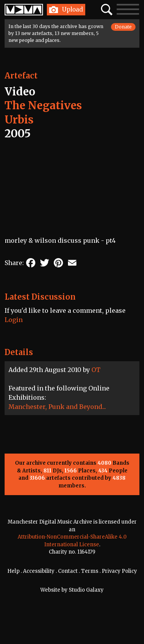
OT (96, 370)
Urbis (19, 120)
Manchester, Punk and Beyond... (57, 407)
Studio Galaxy (86, 590)
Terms (90, 571)
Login (14, 320)
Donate (123, 27)
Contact (68, 571)
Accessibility (39, 571)
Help (13, 571)
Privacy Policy (119, 571)
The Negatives (43, 105)
